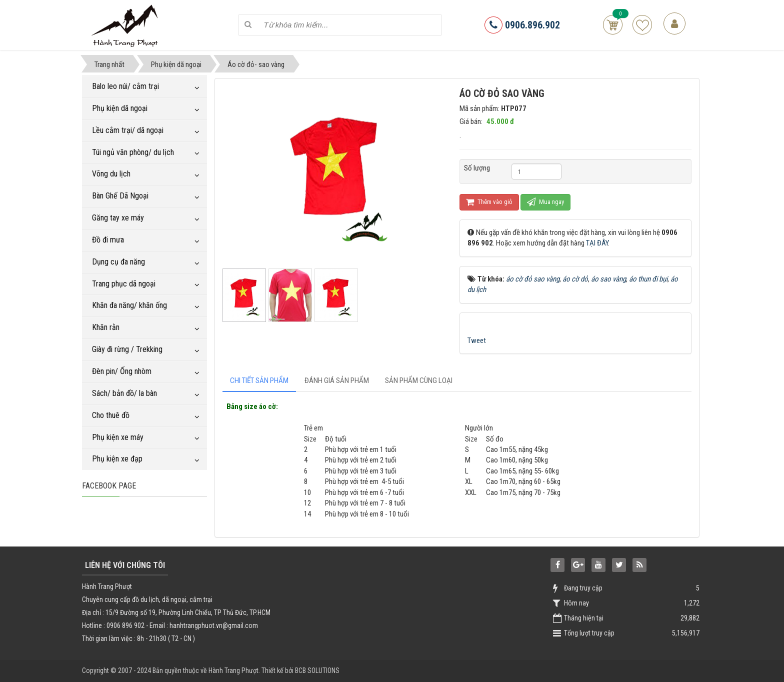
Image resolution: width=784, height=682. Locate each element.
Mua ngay (545, 202)
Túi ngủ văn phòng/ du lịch (133, 152)
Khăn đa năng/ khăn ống (129, 305)
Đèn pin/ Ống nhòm (122, 371)
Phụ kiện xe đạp (117, 459)
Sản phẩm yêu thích (642, 25)
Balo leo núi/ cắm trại (125, 86)
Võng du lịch (111, 174)
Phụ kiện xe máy (118, 437)
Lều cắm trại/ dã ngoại (128, 130)
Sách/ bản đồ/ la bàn (124, 393)
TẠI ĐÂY (597, 243)
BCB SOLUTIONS (317, 670)
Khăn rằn (106, 327)
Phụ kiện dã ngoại (120, 108)
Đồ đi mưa (108, 240)
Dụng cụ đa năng (118, 262)
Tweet (477, 340)
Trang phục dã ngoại (124, 284)
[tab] (259, 381)
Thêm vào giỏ (489, 202)
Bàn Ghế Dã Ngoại (120, 196)
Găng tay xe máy (118, 218)
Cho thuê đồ (111, 415)
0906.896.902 (522, 25)
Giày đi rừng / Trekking (127, 349)
